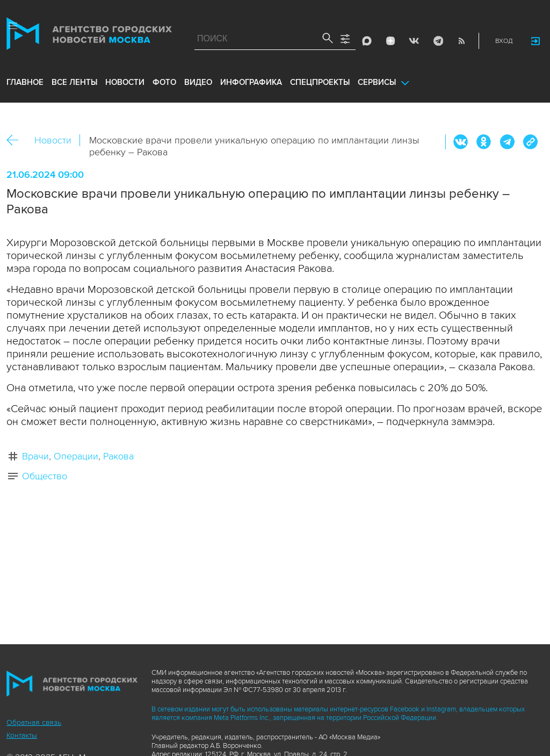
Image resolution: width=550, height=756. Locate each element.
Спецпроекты (320, 82)
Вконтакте (461, 142)
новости (125, 82)
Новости (53, 140)
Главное (25, 82)
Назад (16, 141)
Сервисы (377, 82)
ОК (484, 142)
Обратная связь (34, 722)
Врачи (35, 456)
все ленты (74, 82)
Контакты (22, 735)
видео (198, 82)
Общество (45, 476)
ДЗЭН (390, 41)
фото (164, 82)
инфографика (251, 82)
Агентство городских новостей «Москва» (89, 36)
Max (367, 41)
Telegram (438, 41)
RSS (461, 41)
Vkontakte (414, 41)
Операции (76, 456)
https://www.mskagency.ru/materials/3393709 (530, 142)
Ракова (118, 456)
